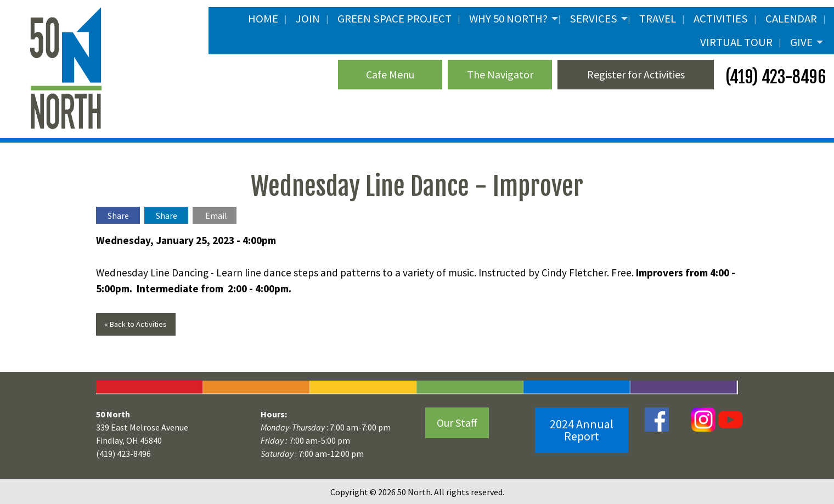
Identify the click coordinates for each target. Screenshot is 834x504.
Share (118, 216)
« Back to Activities (136, 324)
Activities (721, 19)
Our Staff (457, 423)
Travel (658, 19)
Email (216, 216)
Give (801, 42)
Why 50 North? (508, 19)
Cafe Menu (390, 74)
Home (263, 19)
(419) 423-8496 (774, 77)
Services (593, 19)
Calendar (791, 19)
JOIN (308, 19)
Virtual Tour (736, 42)
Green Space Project (395, 19)
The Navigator (500, 74)
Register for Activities (636, 74)
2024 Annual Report (582, 430)
